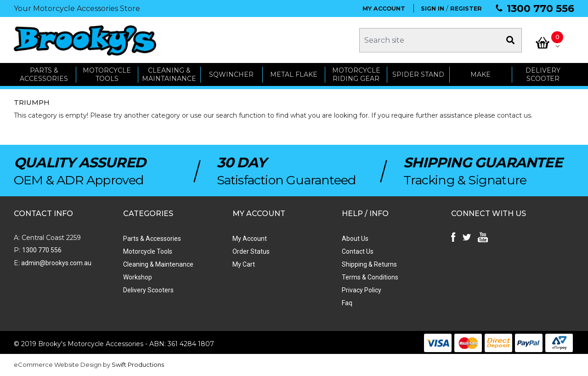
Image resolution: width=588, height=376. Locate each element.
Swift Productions (138, 365)
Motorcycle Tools (148, 251)
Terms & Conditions (370, 277)
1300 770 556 (540, 9)
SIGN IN (433, 9)
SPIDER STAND (418, 74)
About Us (355, 239)
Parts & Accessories (152, 239)
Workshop (138, 277)
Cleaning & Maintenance (158, 264)
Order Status (251, 251)
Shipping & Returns (369, 264)
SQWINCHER (231, 74)
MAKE (481, 74)
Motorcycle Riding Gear (356, 75)
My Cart (244, 264)
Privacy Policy (362, 290)
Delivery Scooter (543, 75)
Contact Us (358, 251)
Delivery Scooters (148, 290)
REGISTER (466, 9)
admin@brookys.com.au (56, 263)
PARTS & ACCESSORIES (44, 75)
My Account (250, 239)
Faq (347, 303)
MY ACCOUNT (384, 9)
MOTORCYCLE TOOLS (107, 75)
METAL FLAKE (294, 74)
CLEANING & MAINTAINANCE (169, 75)
